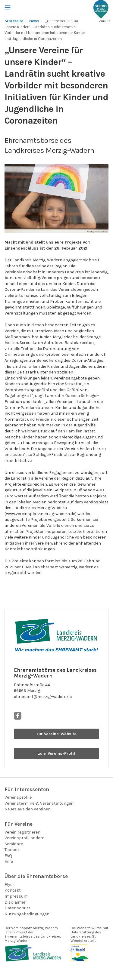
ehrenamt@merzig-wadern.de (43, 697)
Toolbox (12, 850)
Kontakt (13, 890)
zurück (105, 21)
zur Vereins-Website (56, 734)
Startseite (14, 21)
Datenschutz (17, 908)
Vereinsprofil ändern (25, 838)
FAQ (8, 856)
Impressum (16, 896)
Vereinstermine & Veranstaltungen (39, 803)
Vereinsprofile (18, 797)
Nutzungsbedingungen (27, 914)
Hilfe (9, 862)
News (34, 21)
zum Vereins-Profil (56, 753)
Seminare (14, 844)
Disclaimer (15, 902)
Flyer (9, 885)
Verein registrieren (22, 832)
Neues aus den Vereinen (28, 809)
